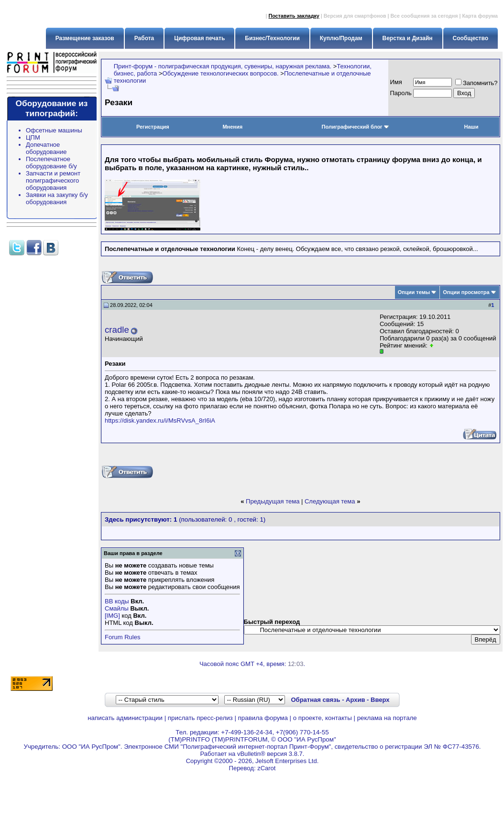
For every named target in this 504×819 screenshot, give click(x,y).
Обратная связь (315, 700)
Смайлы (117, 608)
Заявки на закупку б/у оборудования (57, 198)
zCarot (266, 768)
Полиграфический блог (356, 127)
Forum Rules (122, 637)
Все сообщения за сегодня (424, 16)
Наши (471, 127)
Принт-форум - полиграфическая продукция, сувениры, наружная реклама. (223, 66)
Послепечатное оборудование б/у (51, 163)
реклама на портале (387, 718)
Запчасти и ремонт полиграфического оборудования (53, 180)
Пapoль (401, 93)
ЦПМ (33, 137)
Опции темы (414, 292)
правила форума (263, 718)
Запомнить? (477, 83)
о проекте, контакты (323, 718)
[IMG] (112, 616)
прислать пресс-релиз (200, 718)
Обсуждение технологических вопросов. (221, 73)
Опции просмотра (466, 292)
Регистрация (153, 127)
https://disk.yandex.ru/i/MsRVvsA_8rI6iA (160, 420)
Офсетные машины (54, 130)
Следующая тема (330, 501)
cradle (117, 330)
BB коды (117, 601)
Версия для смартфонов (355, 16)
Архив (355, 700)
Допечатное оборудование (46, 148)
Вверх (380, 700)
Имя (396, 82)
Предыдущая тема (273, 501)
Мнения (232, 127)
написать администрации (125, 718)
